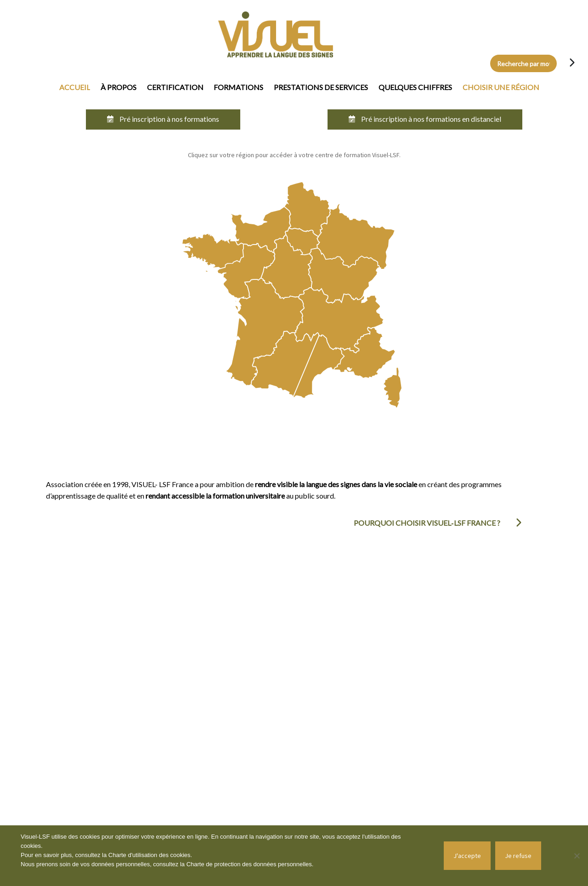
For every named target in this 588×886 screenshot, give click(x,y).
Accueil (75, 87)
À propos (119, 87)
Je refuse (518, 856)
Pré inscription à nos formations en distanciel (425, 119)
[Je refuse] (577, 856)
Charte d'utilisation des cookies (150, 855)
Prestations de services (321, 87)
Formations (238, 87)
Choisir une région (501, 87)
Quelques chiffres (415, 87)
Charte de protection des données (232, 864)
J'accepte (467, 856)
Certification (175, 87)
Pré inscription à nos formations (163, 119)
